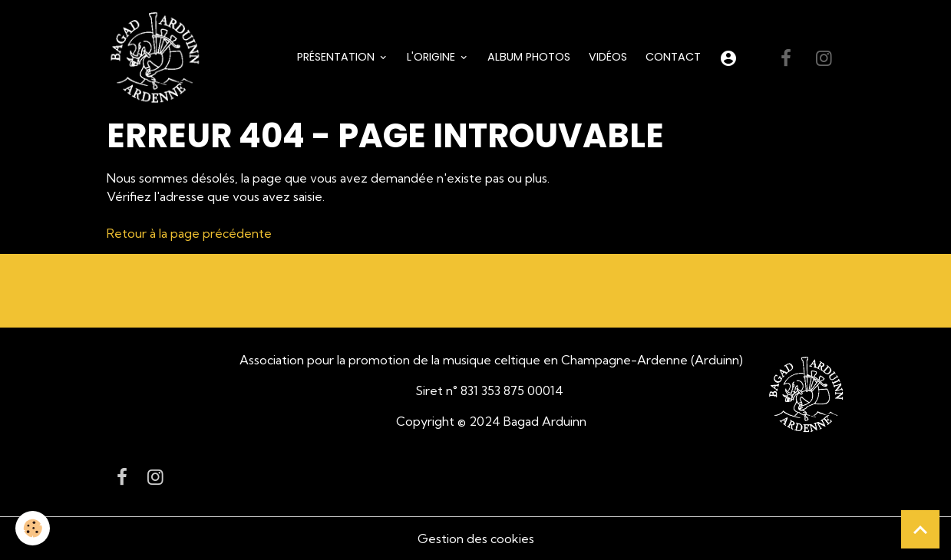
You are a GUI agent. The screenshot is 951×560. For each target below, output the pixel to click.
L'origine (433, 57)
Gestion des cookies (476, 539)
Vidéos (608, 57)
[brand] (158, 58)
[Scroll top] (920, 529)
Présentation (337, 57)
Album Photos (529, 57)
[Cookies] (33, 528)
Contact (673, 57)
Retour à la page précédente (189, 233)
